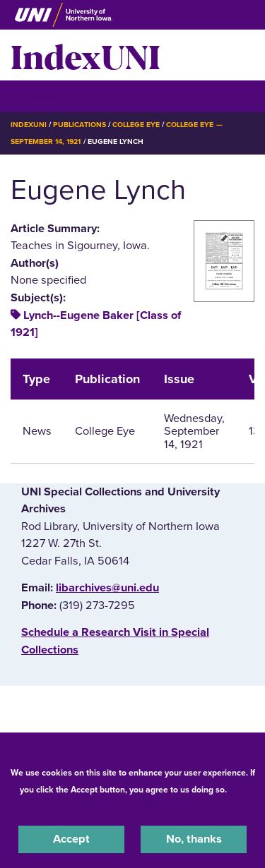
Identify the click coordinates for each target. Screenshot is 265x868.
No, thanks (194, 839)
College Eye (136, 125)
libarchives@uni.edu (107, 588)
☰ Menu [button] (36, 96)
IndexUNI (86, 55)
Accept (71, 839)
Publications (79, 125)
